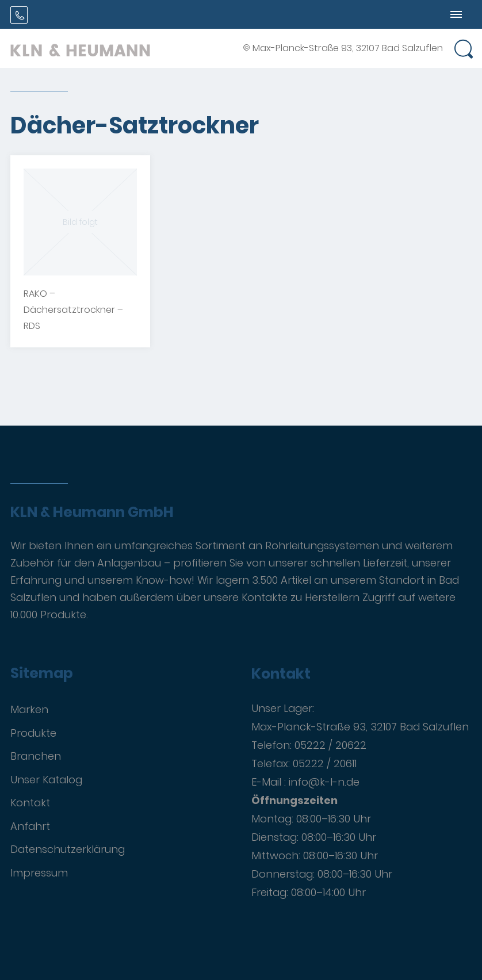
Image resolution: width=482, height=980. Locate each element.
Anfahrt (30, 826)
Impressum (39, 873)
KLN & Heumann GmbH (92, 512)
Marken (29, 709)
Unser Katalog (46, 780)
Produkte (33, 733)
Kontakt (30, 803)
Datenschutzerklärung (68, 849)
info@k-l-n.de (324, 782)
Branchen (36, 756)
